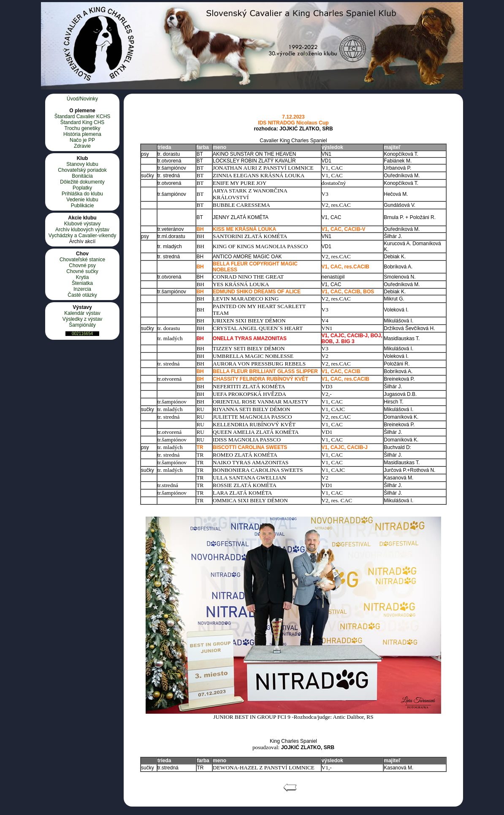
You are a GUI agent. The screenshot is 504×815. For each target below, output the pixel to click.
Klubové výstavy (83, 224)
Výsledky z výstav (83, 319)
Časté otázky (82, 295)
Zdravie (82, 146)
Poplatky (82, 188)
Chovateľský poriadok (82, 170)
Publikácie (83, 206)
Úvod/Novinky (82, 99)
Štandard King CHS (83, 122)
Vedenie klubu (82, 200)
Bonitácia (82, 176)
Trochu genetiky (83, 128)
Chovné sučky (82, 271)
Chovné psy (82, 265)
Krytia (83, 277)
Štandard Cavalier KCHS (83, 116)
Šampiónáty (82, 325)
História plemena (82, 134)
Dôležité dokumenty (82, 182)
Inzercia (82, 289)
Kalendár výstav (82, 313)
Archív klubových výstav (82, 230)
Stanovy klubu (82, 164)
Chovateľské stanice (82, 260)
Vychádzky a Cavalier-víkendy (82, 236)
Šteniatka (82, 283)
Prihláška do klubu (82, 194)
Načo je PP (82, 140)
